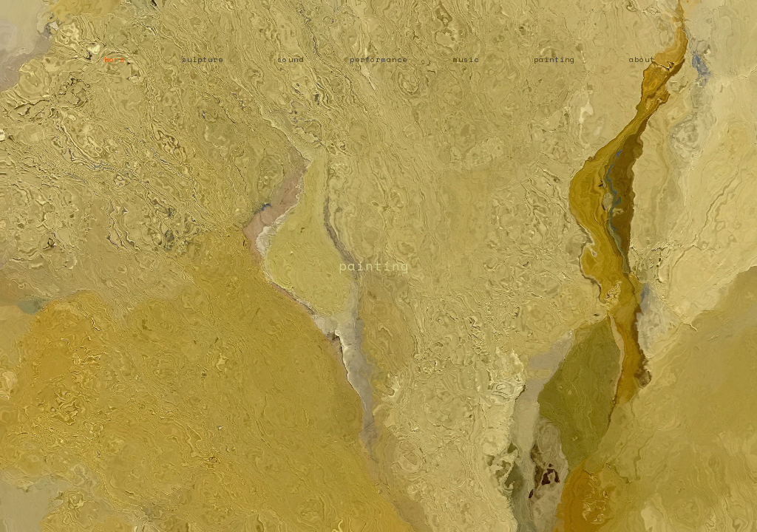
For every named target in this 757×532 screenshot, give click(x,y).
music (466, 59)
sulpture (203, 59)
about (642, 59)
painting (554, 59)
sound (290, 59)
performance (378, 59)
